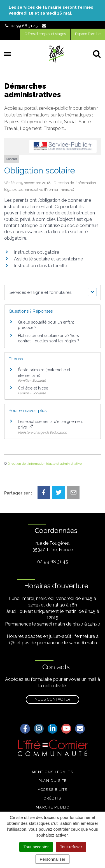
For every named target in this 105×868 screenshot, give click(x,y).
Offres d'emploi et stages (45, 34)
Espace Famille (88, 34)
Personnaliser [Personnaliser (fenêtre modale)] (53, 859)
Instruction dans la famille (40, 266)
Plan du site (53, 781)
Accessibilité (53, 790)
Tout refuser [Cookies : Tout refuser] (71, 847)
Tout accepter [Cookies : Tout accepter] (36, 847)
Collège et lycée (33, 388)
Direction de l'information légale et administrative (45, 464)
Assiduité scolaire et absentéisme (48, 259)
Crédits (52, 798)
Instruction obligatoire (37, 252)
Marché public (53, 807)
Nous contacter (53, 699)
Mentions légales (53, 772)
